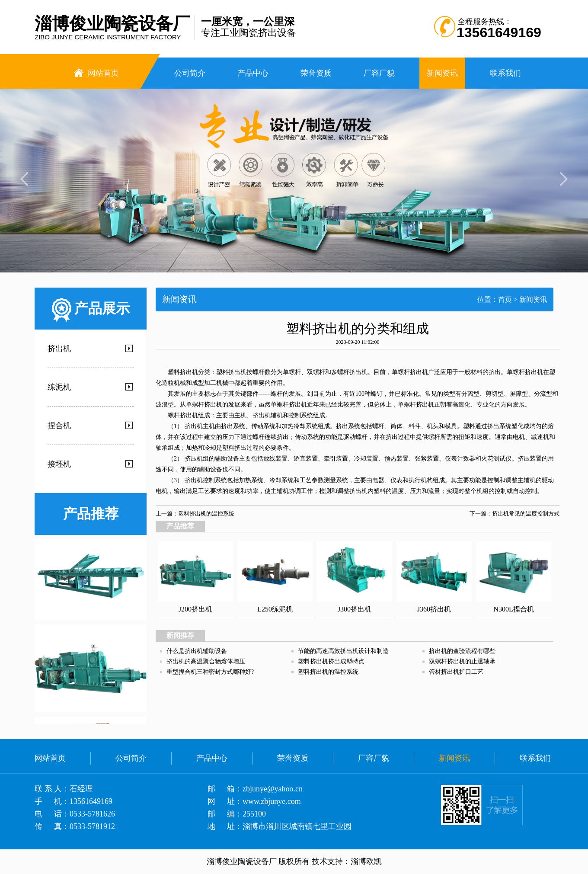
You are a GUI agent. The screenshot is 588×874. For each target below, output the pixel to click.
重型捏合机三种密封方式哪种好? (210, 672)
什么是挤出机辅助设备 (197, 651)
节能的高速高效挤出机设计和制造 (343, 651)
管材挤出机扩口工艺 (456, 672)
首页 (505, 299)
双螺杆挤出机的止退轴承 (462, 661)
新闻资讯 (533, 299)
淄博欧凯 (366, 861)
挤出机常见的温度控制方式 (526, 514)
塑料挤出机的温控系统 (206, 514)
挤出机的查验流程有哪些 (462, 651)
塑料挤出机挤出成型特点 (331, 661)
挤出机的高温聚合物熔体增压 (206, 661)
